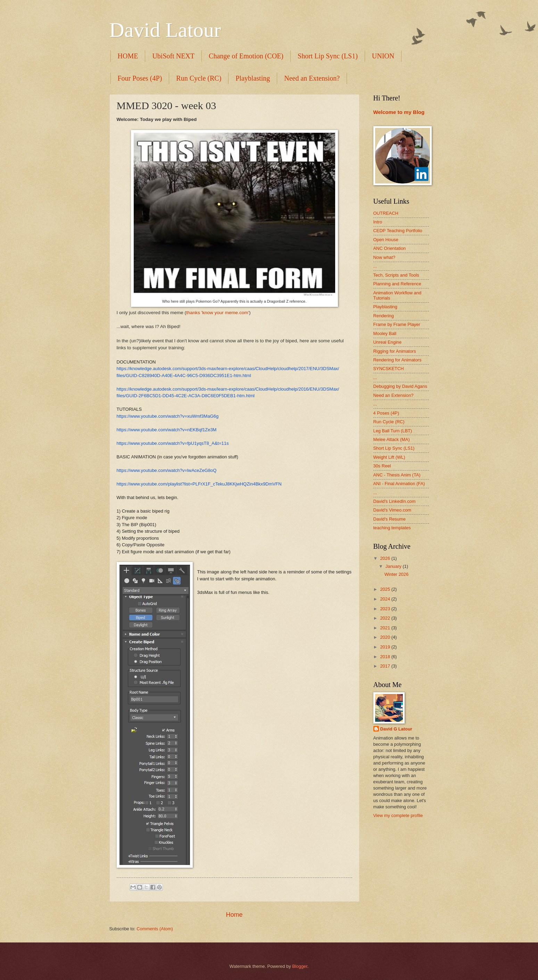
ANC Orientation (390, 248)
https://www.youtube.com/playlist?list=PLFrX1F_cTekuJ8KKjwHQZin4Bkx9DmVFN (199, 484)
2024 (386, 599)
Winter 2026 (396, 574)
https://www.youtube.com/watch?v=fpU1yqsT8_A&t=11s (173, 443)
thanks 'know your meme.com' (218, 313)
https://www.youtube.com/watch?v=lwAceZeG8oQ (167, 470)
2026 (386, 558)
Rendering (384, 316)
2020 (386, 637)
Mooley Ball (385, 333)
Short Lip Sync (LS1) (328, 56)
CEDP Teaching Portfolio (398, 231)
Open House (386, 240)
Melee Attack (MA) (392, 439)
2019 (386, 647)
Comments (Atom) (155, 929)
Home (234, 915)
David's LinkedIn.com (395, 501)
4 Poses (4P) (386, 413)
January (394, 566)
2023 (386, 609)
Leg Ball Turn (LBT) (393, 431)
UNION (383, 56)
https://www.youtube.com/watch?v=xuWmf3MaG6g (168, 416)
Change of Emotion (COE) (246, 56)
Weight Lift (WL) (389, 457)
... (375, 266)
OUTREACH (386, 213)
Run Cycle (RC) (199, 78)
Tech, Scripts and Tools (396, 275)
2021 (386, 628)
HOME (128, 56)
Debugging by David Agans (400, 386)
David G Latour (396, 729)
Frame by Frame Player (397, 324)
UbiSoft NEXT (173, 56)
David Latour (165, 30)
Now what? (384, 257)
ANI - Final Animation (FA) (399, 484)
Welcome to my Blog (399, 112)
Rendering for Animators (398, 360)
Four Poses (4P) (140, 78)
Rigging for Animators (395, 351)
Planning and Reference (397, 284)
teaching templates (392, 528)
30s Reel (382, 466)
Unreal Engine (388, 342)
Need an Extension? (312, 78)
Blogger (300, 966)
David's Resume (390, 519)
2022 (386, 618)
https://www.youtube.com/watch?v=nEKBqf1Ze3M (167, 430)
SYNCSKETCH (389, 369)
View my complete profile (398, 815)
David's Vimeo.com (392, 510)
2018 (386, 657)
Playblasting (253, 78)
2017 (386, 666)
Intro (378, 222)
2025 (386, 589)
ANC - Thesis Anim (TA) (397, 475)
